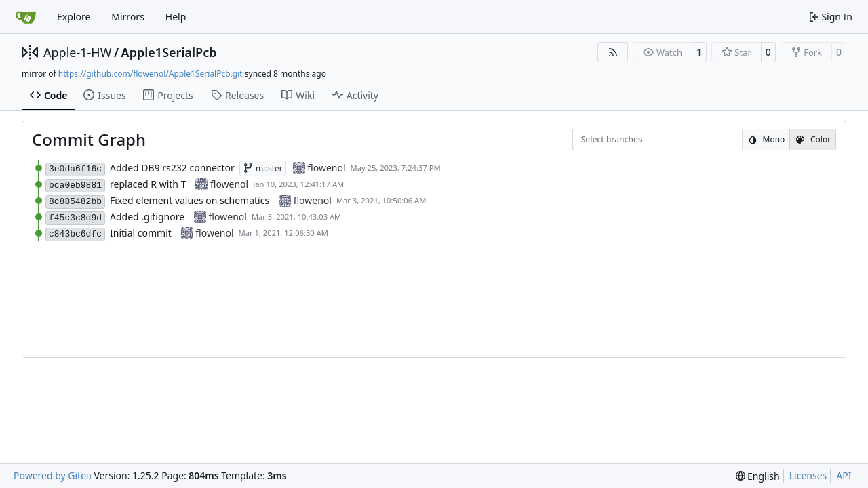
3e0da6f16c (75, 169)
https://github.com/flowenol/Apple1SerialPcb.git (151, 74)
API (844, 475)
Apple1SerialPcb (169, 52)
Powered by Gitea (53, 475)
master (263, 168)
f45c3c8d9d (75, 218)
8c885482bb (75, 202)
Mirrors (128, 17)
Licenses (808, 475)
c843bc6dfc (75, 234)
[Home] (26, 17)
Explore (74, 17)
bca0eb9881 (75, 185)
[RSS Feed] (613, 52)
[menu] (758, 476)
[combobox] (590, 140)
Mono (766, 139)
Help (176, 17)
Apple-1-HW (77, 52)
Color (813, 139)
